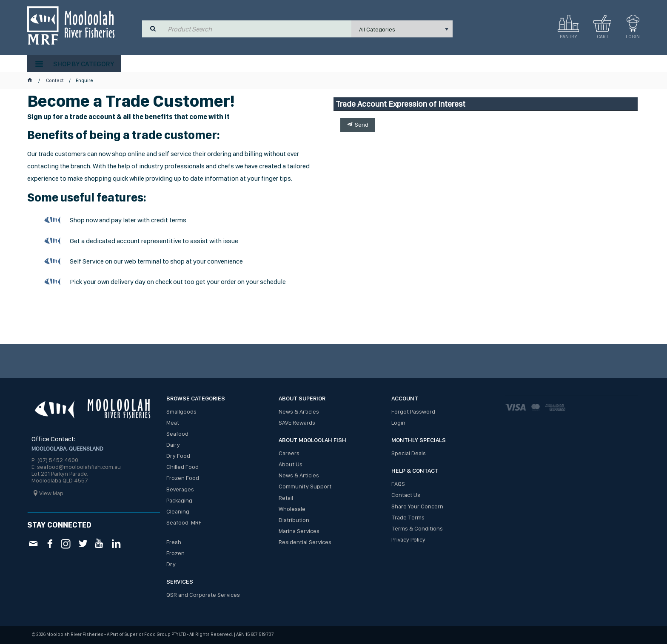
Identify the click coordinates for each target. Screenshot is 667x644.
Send (362, 125)
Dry (171, 564)
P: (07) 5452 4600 (55, 460)
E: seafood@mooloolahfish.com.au (76, 467)
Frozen (175, 553)
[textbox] (258, 29)
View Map (51, 493)
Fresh (174, 542)
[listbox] (402, 29)
